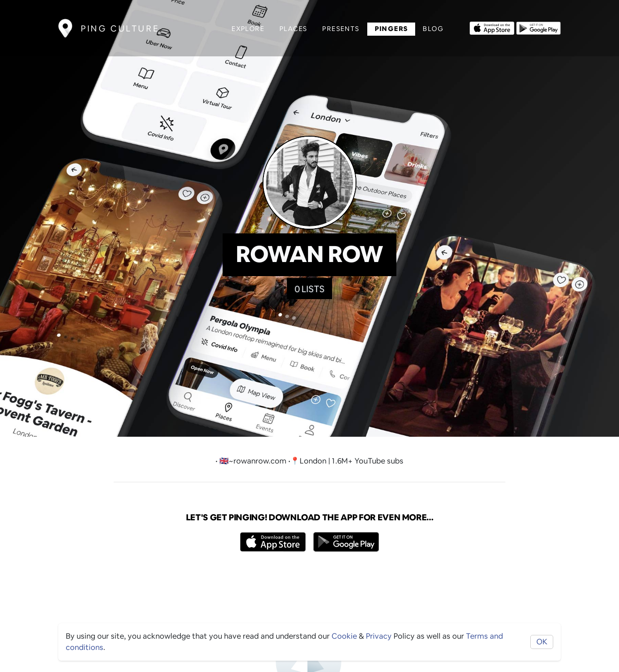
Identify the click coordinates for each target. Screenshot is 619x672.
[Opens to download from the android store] (538, 27)
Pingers (391, 29)
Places (293, 29)
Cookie (344, 636)
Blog (433, 29)
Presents (341, 29)
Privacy (379, 636)
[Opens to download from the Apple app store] (492, 27)
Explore (248, 29)
